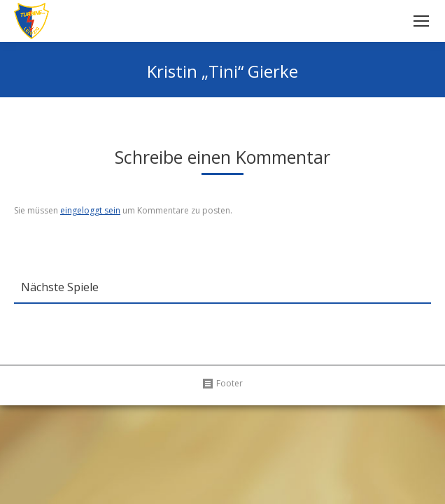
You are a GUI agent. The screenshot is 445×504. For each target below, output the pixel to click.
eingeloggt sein (90, 210)
